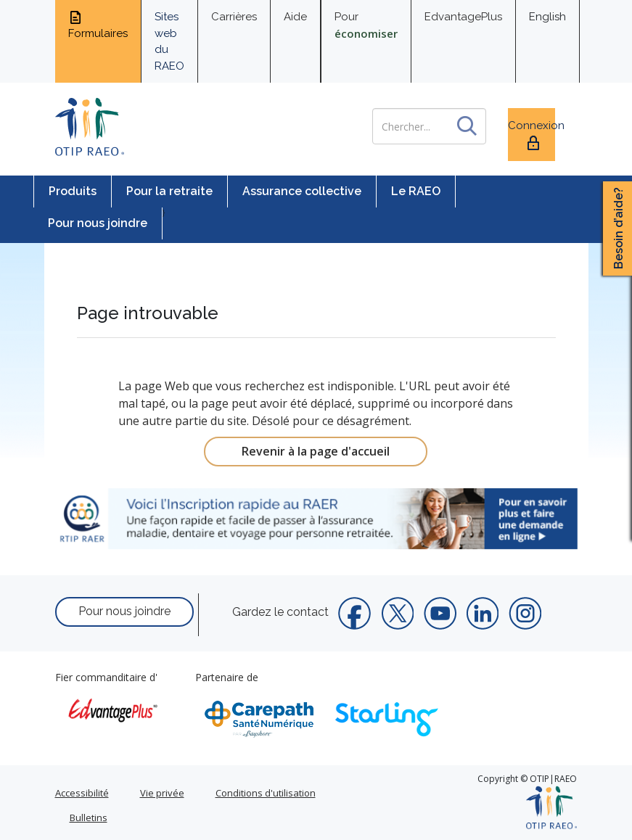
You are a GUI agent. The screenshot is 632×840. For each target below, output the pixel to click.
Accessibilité (82, 793)
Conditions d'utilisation (266, 793)
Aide (295, 17)
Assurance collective (302, 191)
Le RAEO (416, 191)
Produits (73, 191)
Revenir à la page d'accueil (316, 451)
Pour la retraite (169, 191)
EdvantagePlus (463, 17)
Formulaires (98, 25)
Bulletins (89, 818)
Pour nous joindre (98, 223)
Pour (366, 25)
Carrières (234, 17)
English (547, 17)
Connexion (532, 135)
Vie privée (162, 793)
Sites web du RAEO (169, 41)
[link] (316, 519)
